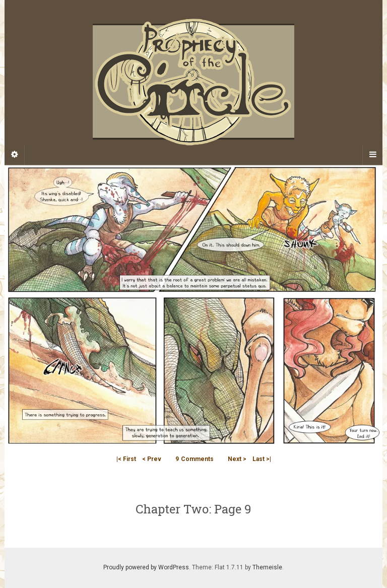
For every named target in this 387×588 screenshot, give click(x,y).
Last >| (262, 459)
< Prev (152, 459)
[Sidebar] (15, 155)
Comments (195, 459)
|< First (126, 459)
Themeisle (267, 567)
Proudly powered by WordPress (146, 567)
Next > (237, 459)
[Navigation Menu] (372, 155)
